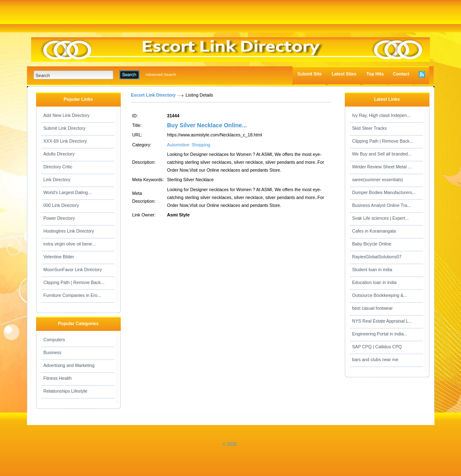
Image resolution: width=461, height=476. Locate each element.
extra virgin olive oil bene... (70, 244)
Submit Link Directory (65, 128)
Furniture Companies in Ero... (72, 295)
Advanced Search (161, 75)
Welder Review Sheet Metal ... (382, 167)
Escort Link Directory (154, 95)
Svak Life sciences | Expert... (381, 218)
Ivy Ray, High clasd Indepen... (382, 115)
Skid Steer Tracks (370, 128)
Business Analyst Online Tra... (382, 205)
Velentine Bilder (59, 257)
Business (52, 352)
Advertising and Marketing (69, 365)
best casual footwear (373, 308)
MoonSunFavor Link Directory (73, 270)
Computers (54, 340)
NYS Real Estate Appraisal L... (382, 321)
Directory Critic (58, 167)
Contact (401, 74)
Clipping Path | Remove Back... (74, 282)
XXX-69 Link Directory (65, 141)
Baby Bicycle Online (372, 244)
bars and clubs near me (375, 359)
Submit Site (310, 74)
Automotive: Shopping (189, 145)
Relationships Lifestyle (66, 391)
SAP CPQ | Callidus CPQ (377, 347)
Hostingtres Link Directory (69, 231)
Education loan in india (374, 282)
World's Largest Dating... (68, 192)
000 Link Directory (61, 205)
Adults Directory (59, 154)
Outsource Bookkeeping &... (380, 295)
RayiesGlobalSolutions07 (377, 257)
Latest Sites (344, 74)
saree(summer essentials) (378, 180)
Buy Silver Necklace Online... (207, 125)
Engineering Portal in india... (380, 334)
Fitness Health (58, 378)
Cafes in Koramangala (374, 231)
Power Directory (59, 218)
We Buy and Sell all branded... (382, 154)
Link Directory (57, 180)
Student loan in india (372, 270)
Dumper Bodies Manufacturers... (384, 192)
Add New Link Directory (67, 115)
